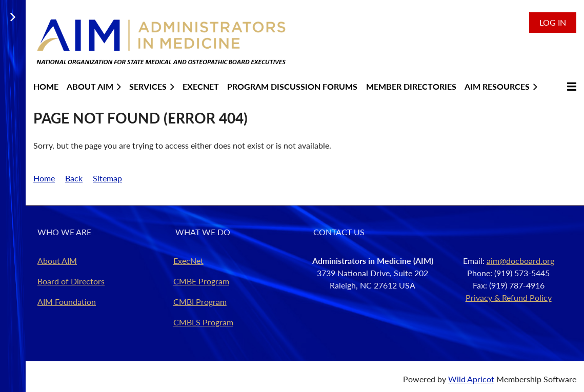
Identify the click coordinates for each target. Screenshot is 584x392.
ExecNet (188, 261)
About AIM (57, 261)
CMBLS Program (203, 322)
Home (44, 178)
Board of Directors (71, 281)
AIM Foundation (67, 302)
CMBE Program (201, 281)
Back (74, 178)
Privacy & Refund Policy (509, 297)
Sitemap (107, 178)
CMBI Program (200, 302)
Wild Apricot (471, 379)
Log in (553, 22)
